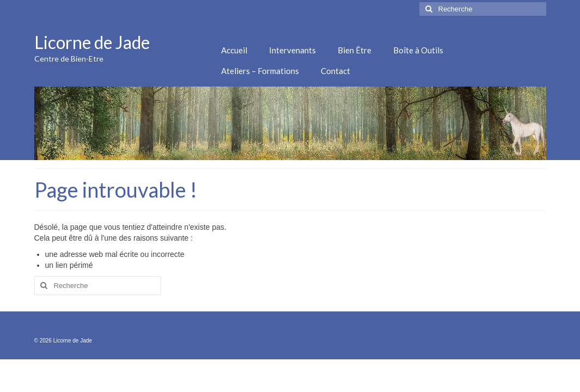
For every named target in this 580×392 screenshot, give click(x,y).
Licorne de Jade (92, 42)
